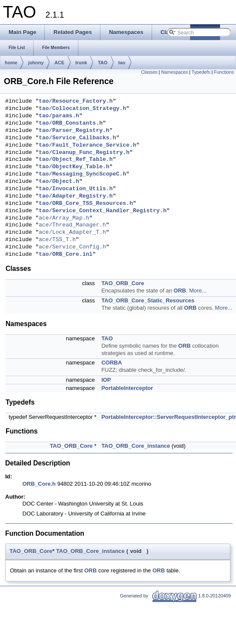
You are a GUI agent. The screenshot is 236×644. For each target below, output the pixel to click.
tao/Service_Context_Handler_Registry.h (102, 211)
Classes (149, 72)
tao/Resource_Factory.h (76, 101)
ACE (59, 63)
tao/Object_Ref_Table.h (76, 160)
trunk (81, 63)
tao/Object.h (59, 182)
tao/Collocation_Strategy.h (82, 109)
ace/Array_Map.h (64, 218)
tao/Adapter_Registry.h (76, 196)
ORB (180, 291)
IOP (106, 380)
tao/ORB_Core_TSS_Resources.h (86, 204)
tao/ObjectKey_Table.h (74, 167)
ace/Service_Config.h (72, 247)
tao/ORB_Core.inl (66, 254)
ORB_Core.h (39, 484)
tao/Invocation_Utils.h (76, 189)
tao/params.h (59, 116)
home (11, 63)
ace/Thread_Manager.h (72, 225)
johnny (36, 63)
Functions (224, 72)
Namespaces (174, 72)
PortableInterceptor (127, 388)
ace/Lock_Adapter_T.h (72, 232)
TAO (102, 63)
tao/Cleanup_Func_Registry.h (84, 153)
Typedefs (201, 72)
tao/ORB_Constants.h (71, 123)
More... (198, 291)
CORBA (112, 363)
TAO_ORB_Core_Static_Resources (148, 300)
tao (122, 63)
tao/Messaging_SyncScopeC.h (82, 174)
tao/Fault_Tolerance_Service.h (87, 145)
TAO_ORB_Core (123, 283)
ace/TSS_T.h (57, 240)
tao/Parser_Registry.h (74, 131)
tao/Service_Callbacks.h (77, 138)
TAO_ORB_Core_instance (135, 446)
